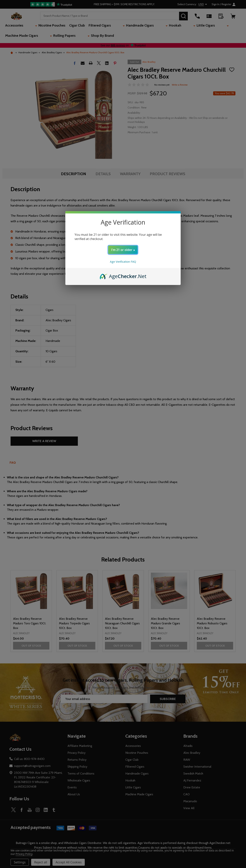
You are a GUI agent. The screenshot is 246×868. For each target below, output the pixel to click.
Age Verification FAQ (123, 262)
